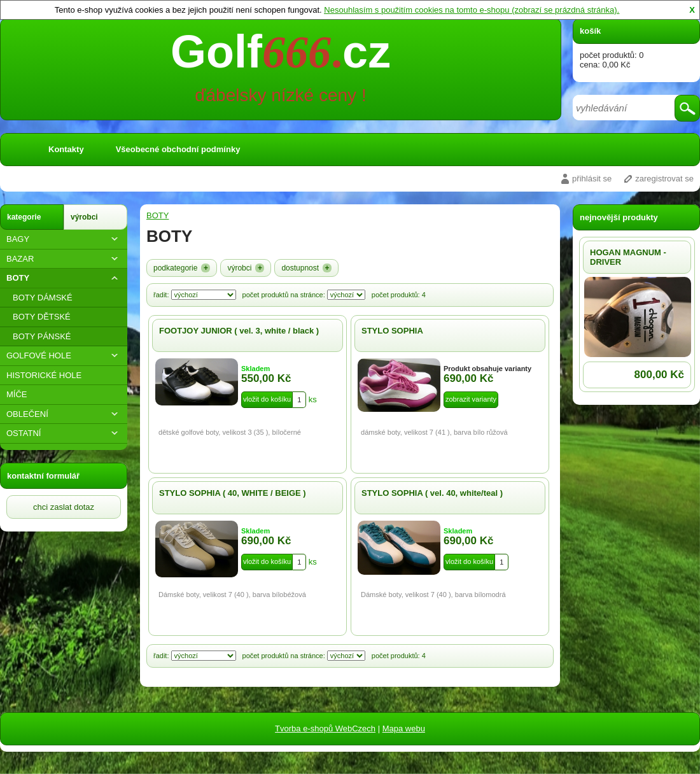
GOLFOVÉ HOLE (64, 355)
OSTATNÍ (64, 433)
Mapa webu (404, 728)
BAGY (64, 239)
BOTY (64, 278)
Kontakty (66, 149)
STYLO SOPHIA (392, 331)
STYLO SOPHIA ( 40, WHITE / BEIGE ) (233, 493)
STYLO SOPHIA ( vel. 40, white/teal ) (432, 493)
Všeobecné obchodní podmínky (178, 149)
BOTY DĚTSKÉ (42, 317)
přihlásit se (592, 179)
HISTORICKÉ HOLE (44, 375)
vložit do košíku (267, 399)
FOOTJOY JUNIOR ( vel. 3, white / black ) (239, 331)
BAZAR (64, 259)
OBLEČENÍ (64, 414)
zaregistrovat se (664, 179)
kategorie (24, 217)
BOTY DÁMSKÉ (43, 298)
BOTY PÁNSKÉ (42, 336)
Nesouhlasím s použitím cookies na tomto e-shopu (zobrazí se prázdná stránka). (472, 10)
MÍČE (17, 394)
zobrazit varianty (471, 399)
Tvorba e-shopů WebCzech (325, 728)
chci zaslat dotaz (64, 507)
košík (590, 31)
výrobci (84, 217)
